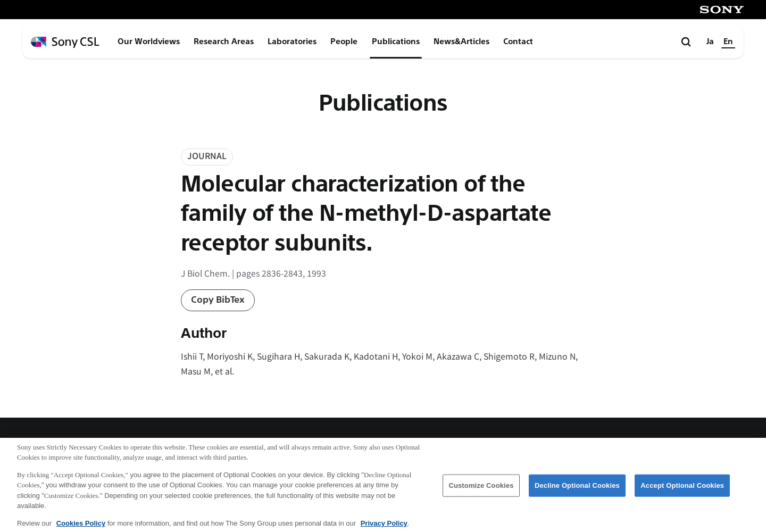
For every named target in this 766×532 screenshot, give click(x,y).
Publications (396, 41)
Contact (518, 41)
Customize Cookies (481, 491)
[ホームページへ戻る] (65, 42)
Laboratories (292, 41)
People (344, 41)
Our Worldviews (149, 41)
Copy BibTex (218, 300)
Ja (710, 41)
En (728, 41)
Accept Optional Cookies (682, 491)
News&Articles (461, 41)
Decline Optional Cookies (577, 491)
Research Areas (224, 41)
